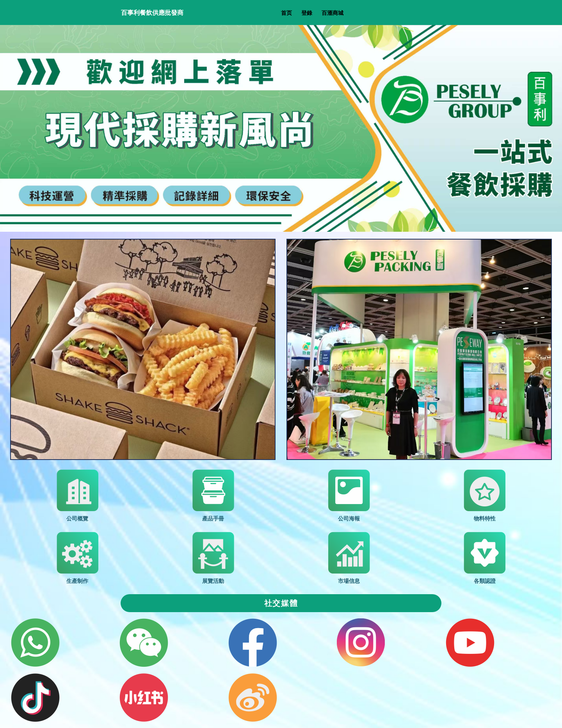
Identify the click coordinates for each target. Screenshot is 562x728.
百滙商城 (333, 13)
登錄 (307, 13)
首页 (286, 13)
